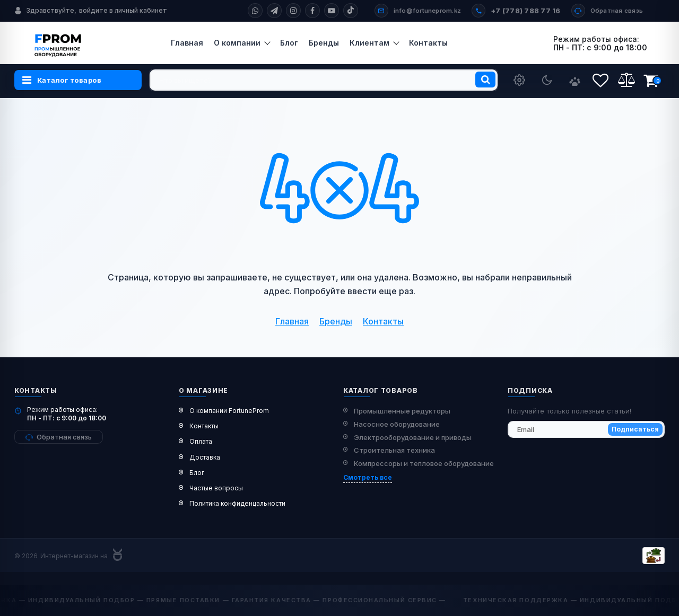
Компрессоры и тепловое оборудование (424, 463)
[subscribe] (586, 429)
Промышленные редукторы (402, 411)
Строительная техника (394, 450)
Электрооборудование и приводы (413, 437)
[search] (324, 80)
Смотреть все (368, 477)
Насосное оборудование (397, 424)
